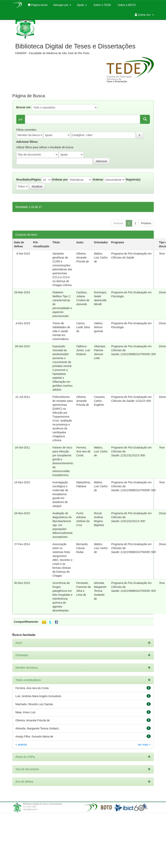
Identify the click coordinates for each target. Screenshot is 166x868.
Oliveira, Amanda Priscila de (83, 258)
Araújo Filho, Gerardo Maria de (34, 736)
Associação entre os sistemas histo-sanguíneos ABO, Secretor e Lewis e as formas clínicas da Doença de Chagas (62, 560)
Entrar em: (144, 15)
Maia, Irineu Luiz (26, 712)
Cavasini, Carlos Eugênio (100, 401)
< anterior (21, 745)
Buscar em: (24, 107)
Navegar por (62, 5)
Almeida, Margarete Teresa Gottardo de (100, 591)
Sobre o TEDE (102, 5)
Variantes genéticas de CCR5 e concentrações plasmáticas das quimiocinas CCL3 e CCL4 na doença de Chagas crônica (62, 269)
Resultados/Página (29, 180)
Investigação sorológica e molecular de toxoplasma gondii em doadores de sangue (60, 494)
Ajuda (82, 5)
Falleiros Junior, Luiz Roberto (83, 350)
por (21, 119)
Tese (162, 254)
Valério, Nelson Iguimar (99, 327)
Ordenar (98, 180)
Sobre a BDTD (126, 5)
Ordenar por (60, 180)
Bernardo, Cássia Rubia (82, 548)
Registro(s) (133, 180)
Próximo (146, 223)
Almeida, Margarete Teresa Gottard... (38, 728)
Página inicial (38, 5)
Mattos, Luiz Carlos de (101, 258)
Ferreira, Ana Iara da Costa (83, 451)
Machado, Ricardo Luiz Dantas (34, 704)
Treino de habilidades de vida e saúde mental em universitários (61, 331)
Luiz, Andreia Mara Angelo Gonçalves (38, 696)
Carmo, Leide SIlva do (83, 327)
